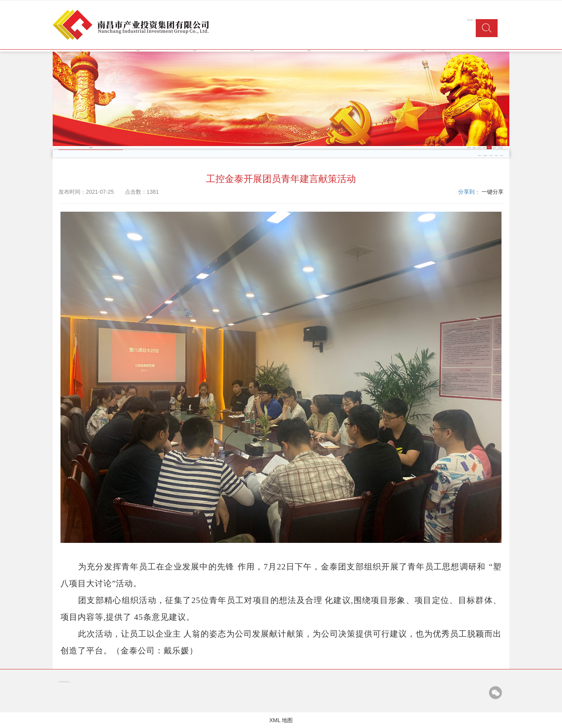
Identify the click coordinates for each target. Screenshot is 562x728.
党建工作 (469, 148)
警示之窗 (479, 148)
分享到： (469, 192)
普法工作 (494, 148)
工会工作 (484, 148)
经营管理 (252, 51)
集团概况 (138, 51)
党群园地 (309, 51)
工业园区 (491, 156)
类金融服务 (485, 156)
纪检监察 (474, 148)
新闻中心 (195, 51)
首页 (81, 51)
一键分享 (493, 192)
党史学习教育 (500, 148)
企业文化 (366, 51)
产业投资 (479, 156)
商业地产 (496, 156)
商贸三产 (502, 156)
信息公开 (423, 51)
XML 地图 (281, 720)
